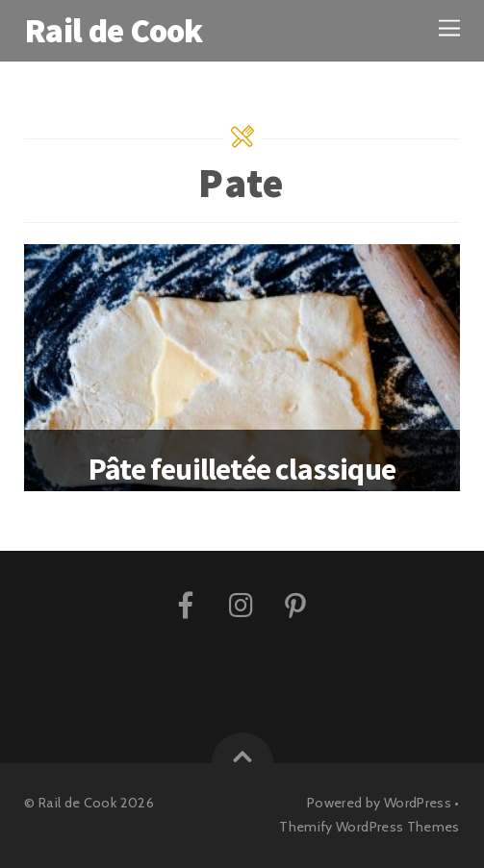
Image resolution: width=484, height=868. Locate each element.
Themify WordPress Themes (369, 827)
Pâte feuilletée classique (242, 469)
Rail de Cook (77, 803)
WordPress (418, 803)
